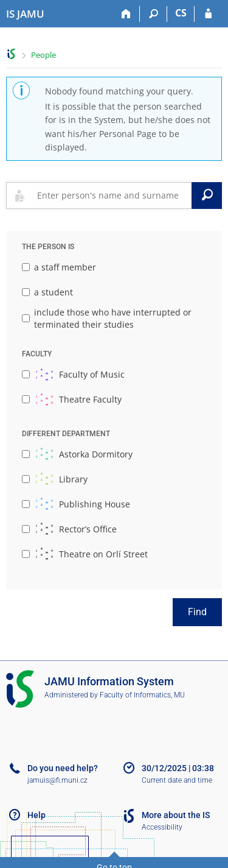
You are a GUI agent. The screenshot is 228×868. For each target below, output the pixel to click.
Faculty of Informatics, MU (142, 695)
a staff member (59, 267)
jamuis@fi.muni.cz (57, 780)
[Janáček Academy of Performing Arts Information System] (25, 14)
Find (197, 612)
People (43, 55)
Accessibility (162, 827)
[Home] (126, 14)
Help (36, 815)
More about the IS (176, 815)
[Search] (154, 14)
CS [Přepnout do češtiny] (181, 13)
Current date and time (177, 780)
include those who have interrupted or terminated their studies (107, 318)
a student (47, 292)
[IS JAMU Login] (208, 14)
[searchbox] (112, 196)
